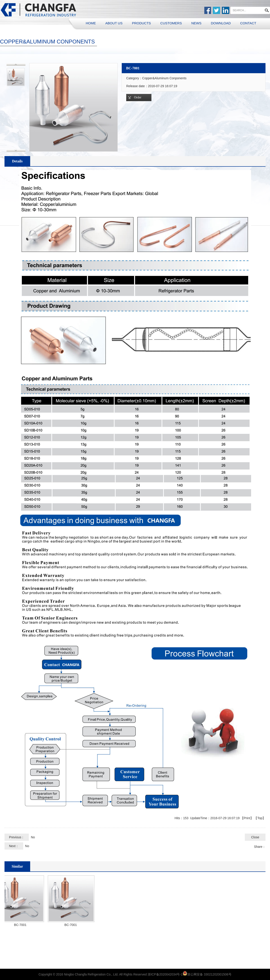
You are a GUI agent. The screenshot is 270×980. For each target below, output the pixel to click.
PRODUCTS (141, 23)
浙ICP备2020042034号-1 (165, 974)
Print (247, 818)
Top (260, 818)
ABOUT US (114, 23)
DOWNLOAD (221, 23)
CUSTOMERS (171, 23)
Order (138, 97)
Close (255, 837)
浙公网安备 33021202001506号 (209, 974)
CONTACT (248, 23)
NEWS (196, 23)
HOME (91, 23)
